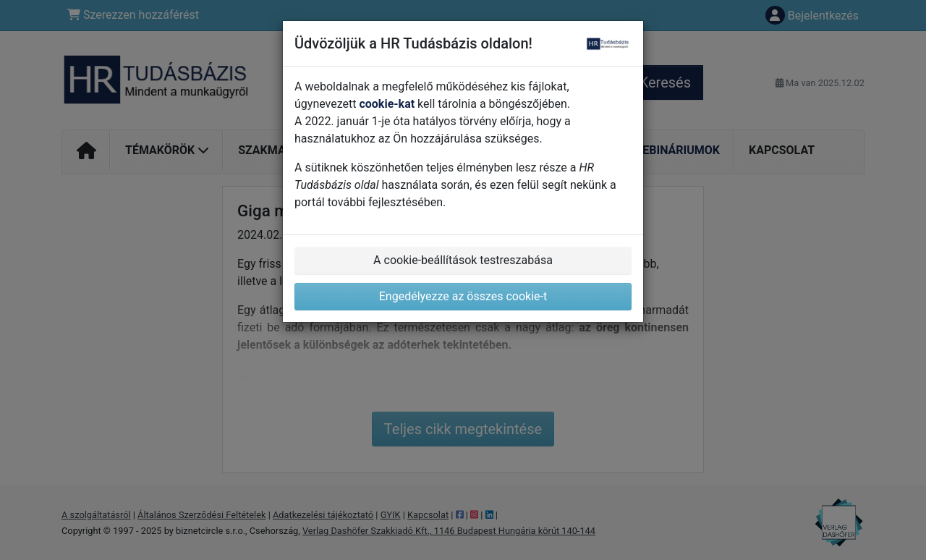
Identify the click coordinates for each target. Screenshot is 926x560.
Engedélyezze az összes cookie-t (463, 296)
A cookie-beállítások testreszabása (463, 260)
